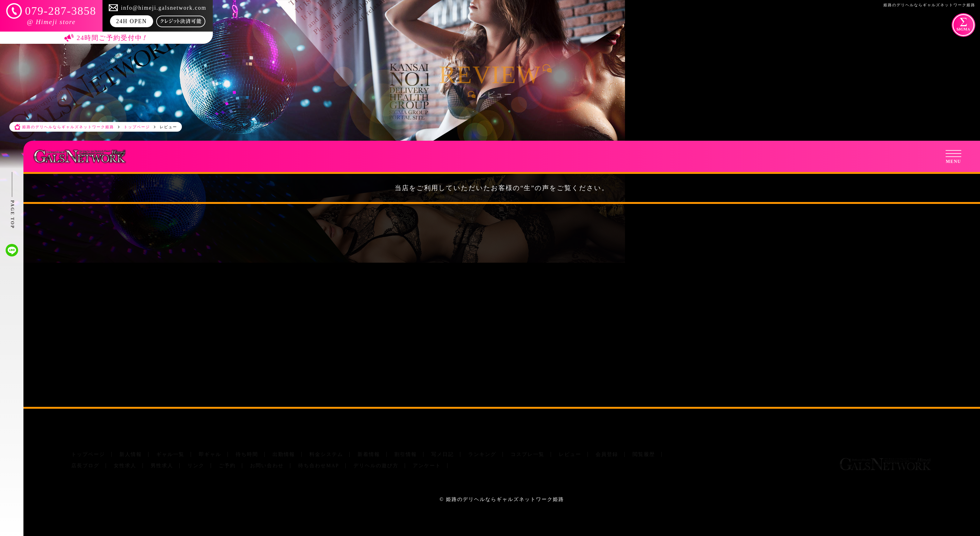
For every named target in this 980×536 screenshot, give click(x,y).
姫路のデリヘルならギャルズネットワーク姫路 (505, 499)
